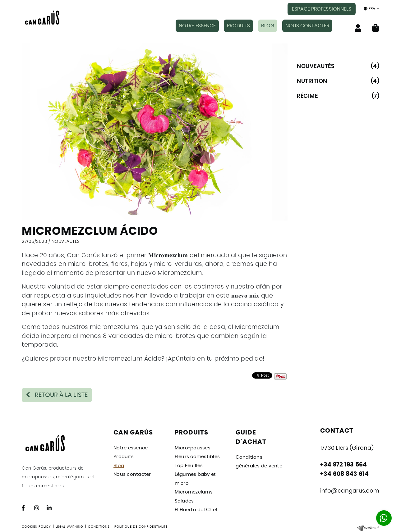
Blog (119, 465)
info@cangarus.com (350, 490)
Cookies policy (36, 526)
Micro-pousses (193, 447)
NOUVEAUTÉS (66, 239)
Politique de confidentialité (141, 526)
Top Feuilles (189, 465)
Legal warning (69, 526)
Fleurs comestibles (197, 456)
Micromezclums (194, 492)
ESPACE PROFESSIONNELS (322, 9)
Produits (124, 456)
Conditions (99, 526)
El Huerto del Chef (196, 509)
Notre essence (131, 447)
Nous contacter (132, 474)
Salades (184, 500)
